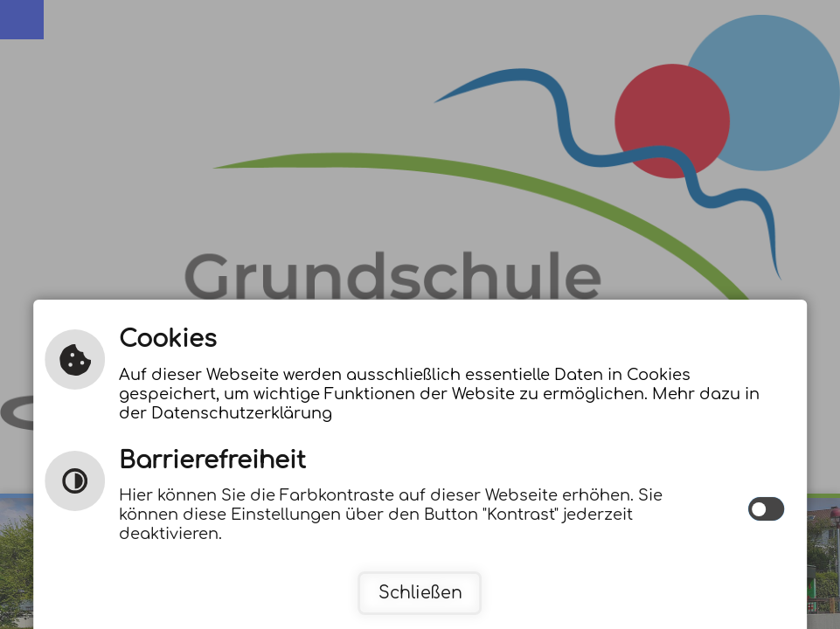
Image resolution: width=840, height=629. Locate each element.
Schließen (420, 593)
